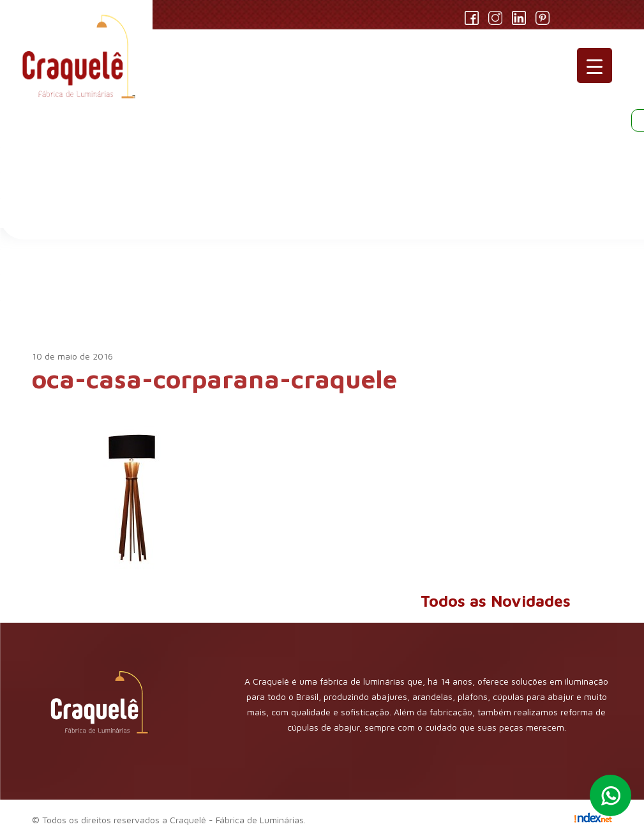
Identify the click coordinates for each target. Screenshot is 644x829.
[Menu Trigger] (595, 65)
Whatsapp (610, 795)
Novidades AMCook (127, 303)
